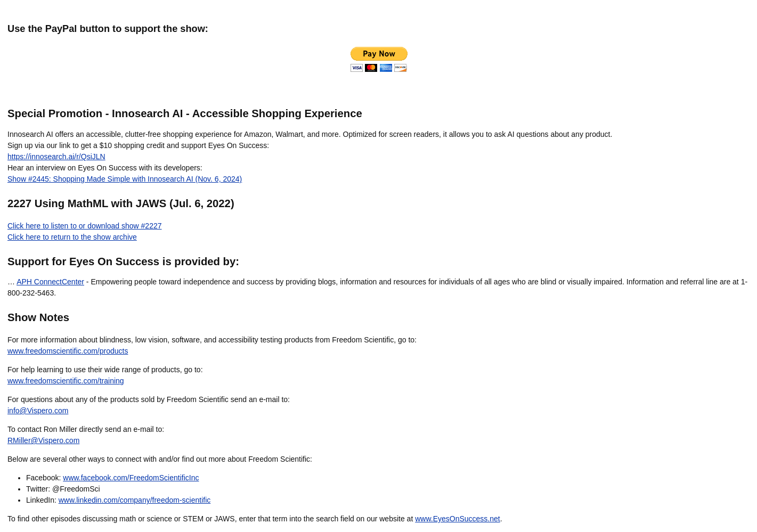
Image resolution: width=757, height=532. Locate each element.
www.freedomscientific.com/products (68, 351)
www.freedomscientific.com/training (66, 381)
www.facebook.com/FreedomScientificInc (131, 478)
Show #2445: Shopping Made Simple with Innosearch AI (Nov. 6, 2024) (125, 179)
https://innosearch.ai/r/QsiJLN (56, 157)
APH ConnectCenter (50, 282)
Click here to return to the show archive (72, 237)
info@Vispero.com (38, 411)
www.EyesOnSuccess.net (458, 519)
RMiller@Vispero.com (43, 440)
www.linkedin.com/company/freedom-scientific (135, 500)
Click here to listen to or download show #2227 (85, 226)
